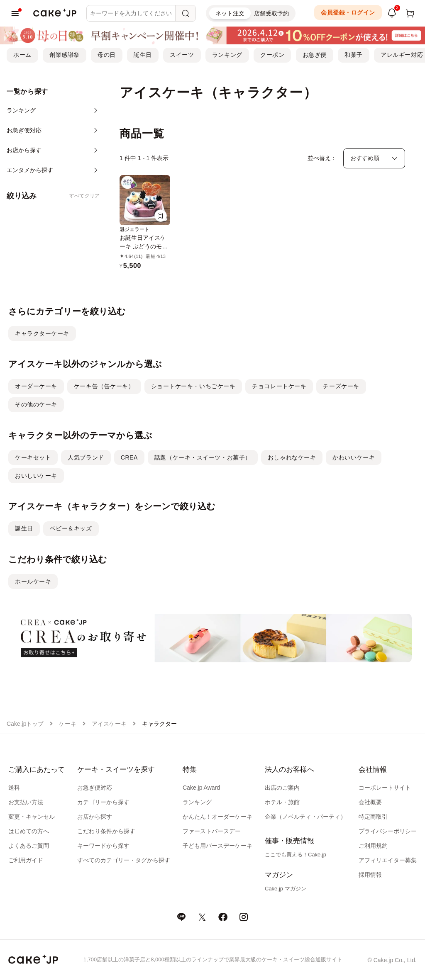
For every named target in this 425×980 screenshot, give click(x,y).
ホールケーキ (33, 581)
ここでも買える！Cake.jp (296, 855)
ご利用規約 (373, 846)
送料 (14, 788)
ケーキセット (33, 457)
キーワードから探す (103, 846)
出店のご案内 (282, 788)
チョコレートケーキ (279, 386)
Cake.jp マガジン (286, 889)
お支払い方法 (26, 802)
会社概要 (370, 802)
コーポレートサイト (385, 788)
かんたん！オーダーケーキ (217, 817)
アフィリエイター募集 (388, 860)
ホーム (22, 55)
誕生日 (143, 55)
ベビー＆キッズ (71, 528)
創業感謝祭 (65, 55)
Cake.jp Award (201, 788)
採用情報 (370, 875)
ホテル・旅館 (282, 802)
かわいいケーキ (354, 457)
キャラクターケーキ (42, 333)
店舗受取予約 (271, 13)
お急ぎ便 (315, 55)
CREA (129, 457)
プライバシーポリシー (388, 831)
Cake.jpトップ (25, 724)
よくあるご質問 (29, 846)
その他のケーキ (36, 404)
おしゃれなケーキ (292, 457)
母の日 (107, 55)
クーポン (272, 55)
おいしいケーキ (36, 476)
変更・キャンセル (32, 817)
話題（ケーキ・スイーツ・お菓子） (203, 457)
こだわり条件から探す (106, 831)
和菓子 (354, 55)
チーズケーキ (341, 386)
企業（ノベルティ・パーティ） (305, 817)
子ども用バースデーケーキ (217, 846)
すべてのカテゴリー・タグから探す (124, 860)
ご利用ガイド (26, 860)
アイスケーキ (109, 724)
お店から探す (95, 817)
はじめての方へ (29, 831)
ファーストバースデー (212, 831)
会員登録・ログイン (348, 12)
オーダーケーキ (36, 386)
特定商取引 (373, 817)
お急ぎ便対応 (95, 788)
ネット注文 (230, 13)
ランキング (227, 55)
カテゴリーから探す (103, 802)
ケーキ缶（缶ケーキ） (104, 386)
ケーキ (68, 724)
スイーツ (182, 55)
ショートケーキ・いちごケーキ (193, 386)
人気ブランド (86, 457)
